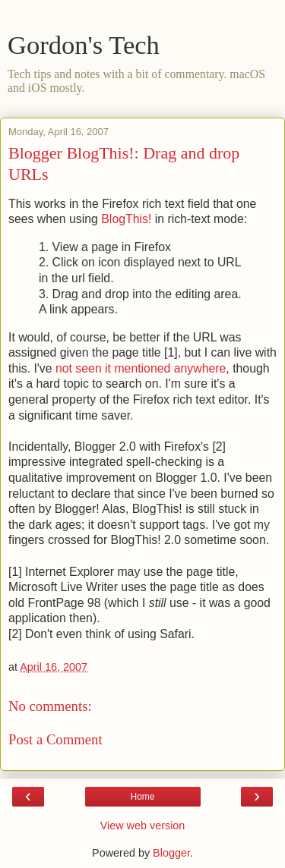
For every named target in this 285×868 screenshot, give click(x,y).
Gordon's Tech (84, 45)
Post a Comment (55, 739)
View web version (143, 826)
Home (142, 797)
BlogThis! (126, 219)
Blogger (171, 853)
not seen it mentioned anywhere (141, 368)
